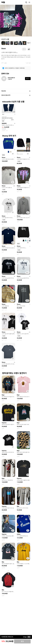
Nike (18, 506)
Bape (3, 395)
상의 (6, 63)
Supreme (4, 423)
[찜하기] (24, 49)
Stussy (4, 48)
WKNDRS (4, 123)
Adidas (19, 534)
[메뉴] (29, 2)
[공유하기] (29, 49)
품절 (22, 641)
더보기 (29, 43)
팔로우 (28, 79)
